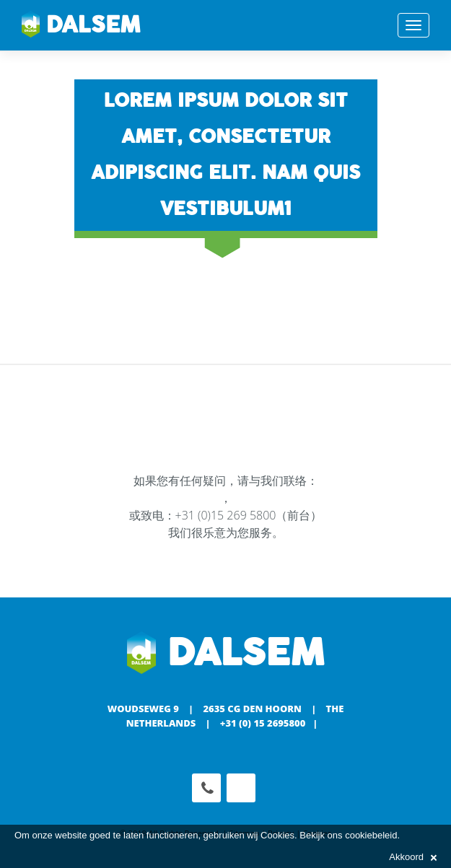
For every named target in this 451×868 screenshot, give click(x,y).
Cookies (277, 835)
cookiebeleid (371, 835)
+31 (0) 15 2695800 (263, 723)
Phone (206, 788)
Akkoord (413, 857)
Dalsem (81, 25)
